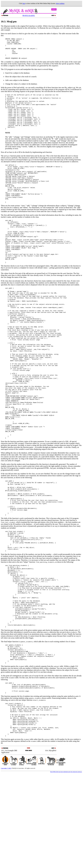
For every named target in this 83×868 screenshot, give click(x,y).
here (24, 3)
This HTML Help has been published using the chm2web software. (66, 866)
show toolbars (60, 3)
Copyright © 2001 (6, 863)
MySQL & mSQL (29, 16)
